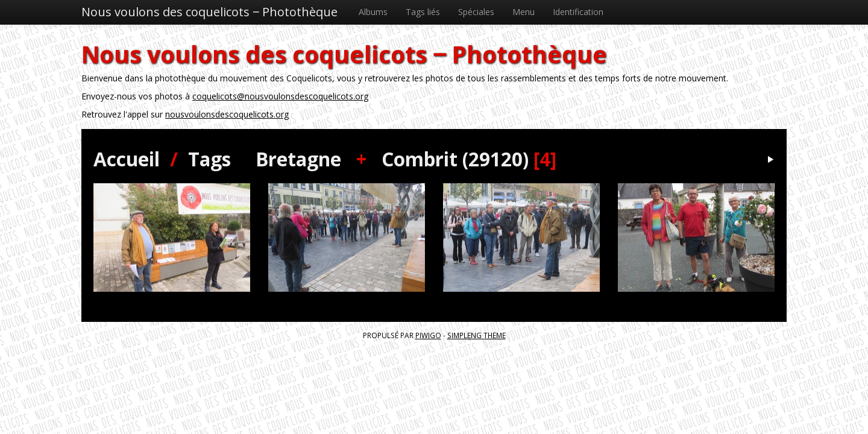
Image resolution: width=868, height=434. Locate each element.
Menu (524, 12)
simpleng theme (476, 335)
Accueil (127, 159)
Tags (209, 159)
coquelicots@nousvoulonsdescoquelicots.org (280, 96)
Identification (578, 12)
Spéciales (476, 12)
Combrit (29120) (455, 159)
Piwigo (428, 335)
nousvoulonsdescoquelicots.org (227, 114)
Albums (373, 12)
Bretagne (298, 159)
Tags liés (423, 12)
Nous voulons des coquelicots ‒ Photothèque (209, 12)
